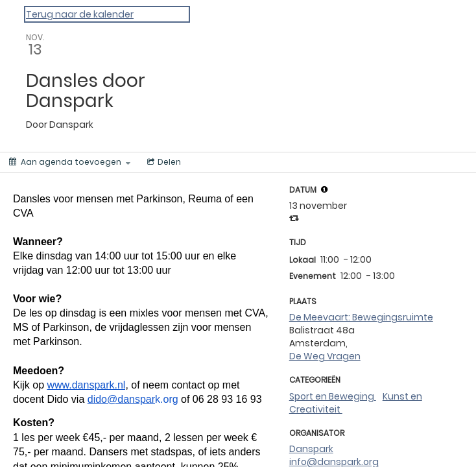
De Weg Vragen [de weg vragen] (325, 356)
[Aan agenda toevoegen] (70, 162)
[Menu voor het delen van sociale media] (163, 162)
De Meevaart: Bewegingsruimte (361, 317)
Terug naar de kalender (80, 14)
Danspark (311, 449)
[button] (324, 189)
